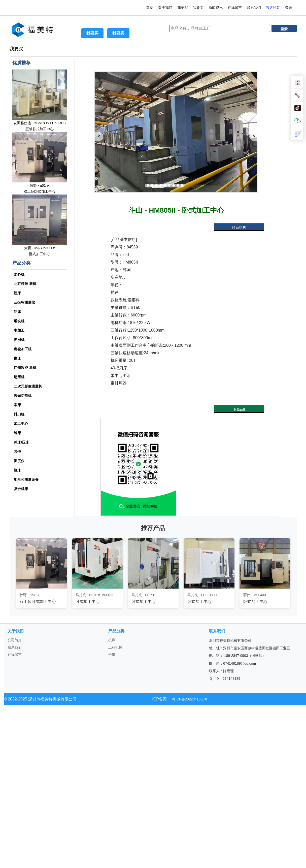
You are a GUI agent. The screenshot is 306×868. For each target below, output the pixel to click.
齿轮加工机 (23, 349)
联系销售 (239, 228)
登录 (289, 8)
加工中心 (21, 424)
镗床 (17, 293)
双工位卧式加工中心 (40, 191)
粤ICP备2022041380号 (190, 699)
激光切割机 (23, 396)
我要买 (183, 8)
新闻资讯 (216, 8)
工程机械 (115, 647)
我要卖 (198, 8)
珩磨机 (19, 377)
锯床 (17, 470)
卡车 (112, 655)
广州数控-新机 (25, 368)
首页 (150, 8)
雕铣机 (19, 321)
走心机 (19, 274)
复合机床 (21, 489)
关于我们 (165, 8)
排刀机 (19, 414)
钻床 (17, 312)
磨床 (17, 358)
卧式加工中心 (40, 254)
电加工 (19, 330)
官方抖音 (273, 8)
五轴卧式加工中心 (40, 129)
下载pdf (239, 409)
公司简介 (15, 640)
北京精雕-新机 (25, 284)
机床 (112, 640)
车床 (17, 405)
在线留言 (235, 8)
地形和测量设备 (26, 479)
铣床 (17, 433)
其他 (17, 452)
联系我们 (254, 8)
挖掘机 (19, 340)
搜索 (284, 29)
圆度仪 (19, 461)
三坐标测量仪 (24, 302)
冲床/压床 (21, 442)
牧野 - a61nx (40, 185)
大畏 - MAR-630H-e (40, 248)
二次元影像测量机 (28, 386)
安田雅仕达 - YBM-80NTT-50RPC (40, 123)
